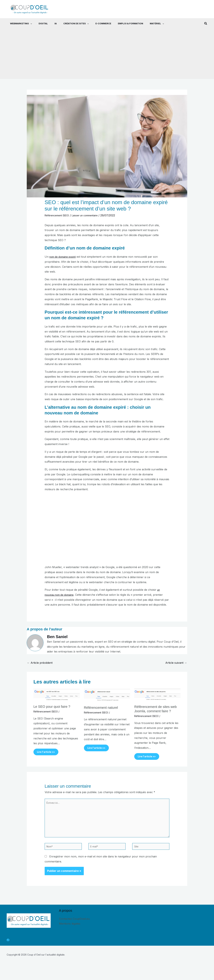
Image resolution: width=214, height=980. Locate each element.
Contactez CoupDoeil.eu (74, 926)
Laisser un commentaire (90, 215)
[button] (27, 23)
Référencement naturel (101, 708)
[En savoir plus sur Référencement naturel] (107, 695)
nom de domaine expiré (64, 257)
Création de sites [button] (69, 23)
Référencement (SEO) (59, 215)
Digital (39, 23)
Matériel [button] (146, 23)
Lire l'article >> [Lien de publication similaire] (48, 752)
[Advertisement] (107, 54)
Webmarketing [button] (18, 23)
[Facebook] (8, 948)
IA (50, 23)
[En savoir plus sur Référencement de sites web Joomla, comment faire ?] (157, 695)
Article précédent (40, 663)
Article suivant (176, 663)
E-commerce (95, 23)
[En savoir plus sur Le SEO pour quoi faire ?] (57, 695)
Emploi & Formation (120, 23)
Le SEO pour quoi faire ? (52, 707)
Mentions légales (70, 931)
